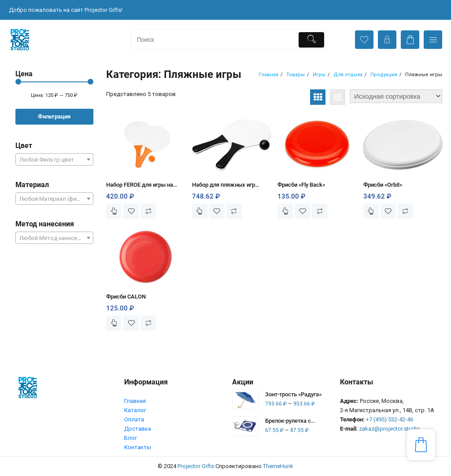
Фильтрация (54, 116)
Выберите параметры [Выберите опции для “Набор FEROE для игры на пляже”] (114, 211)
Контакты (138, 447)
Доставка (138, 429)
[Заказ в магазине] (396, 96)
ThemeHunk (278, 466)
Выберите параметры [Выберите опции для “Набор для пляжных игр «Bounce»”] (200, 211)
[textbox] (54, 162)
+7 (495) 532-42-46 (390, 419)
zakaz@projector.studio (390, 429)
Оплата (134, 419)
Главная (135, 401)
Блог (131, 438)
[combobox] (54, 159)
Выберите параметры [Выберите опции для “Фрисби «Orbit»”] (371, 211)
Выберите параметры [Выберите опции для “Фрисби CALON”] (114, 323)
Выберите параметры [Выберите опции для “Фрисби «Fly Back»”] (285, 211)
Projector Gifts (196, 466)
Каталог (135, 410)
